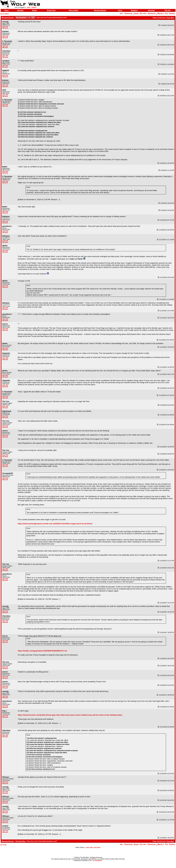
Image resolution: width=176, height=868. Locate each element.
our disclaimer (97, 861)
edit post (5, 28)
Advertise (151, 10)
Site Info (168, 10)
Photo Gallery (74, 10)
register (34, 7)
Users (120, 10)
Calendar (20, 10)
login (29, 7)
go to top (4, 845)
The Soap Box (20, 841)
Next (172, 18)
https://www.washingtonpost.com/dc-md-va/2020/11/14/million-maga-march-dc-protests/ (55, 524)
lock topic (97, 847)
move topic (89, 847)
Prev (169, 18)
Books (35, 10)
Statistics (134, 10)
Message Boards (100, 10)
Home (7, 10)
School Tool (51, 10)
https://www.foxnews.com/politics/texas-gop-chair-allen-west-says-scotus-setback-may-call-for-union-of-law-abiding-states (70, 715)
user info (5, 26)
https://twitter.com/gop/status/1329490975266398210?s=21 (42, 651)
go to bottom (5, 14)
